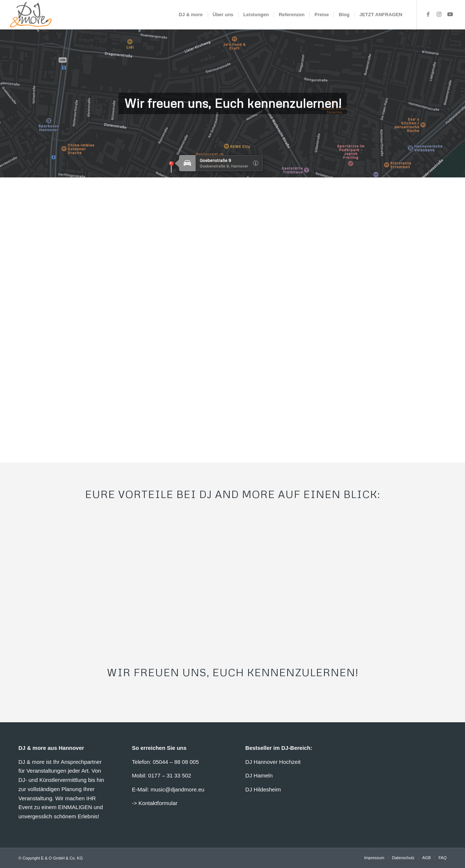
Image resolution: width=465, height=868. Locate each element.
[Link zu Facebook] (428, 14)
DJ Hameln (259, 775)
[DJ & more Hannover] (31, 15)
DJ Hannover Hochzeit (273, 762)
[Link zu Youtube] (450, 14)
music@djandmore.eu (177, 789)
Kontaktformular (158, 803)
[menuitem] (191, 15)
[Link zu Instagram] (439, 14)
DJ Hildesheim (263, 789)
